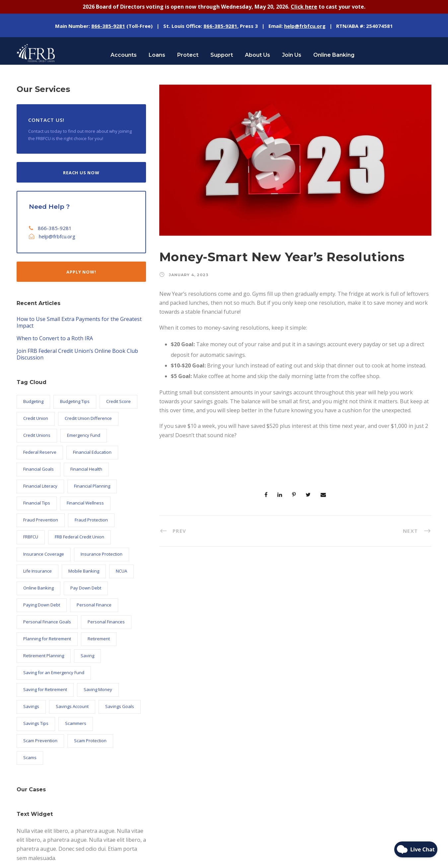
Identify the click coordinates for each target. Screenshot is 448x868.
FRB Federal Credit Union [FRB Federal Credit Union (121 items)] (79, 536)
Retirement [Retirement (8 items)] (99, 638)
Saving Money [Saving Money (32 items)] (98, 689)
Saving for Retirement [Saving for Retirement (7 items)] (45, 689)
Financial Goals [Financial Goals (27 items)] (38, 468)
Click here (304, 6)
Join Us (292, 54)
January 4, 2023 (189, 274)
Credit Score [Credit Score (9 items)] (118, 401)
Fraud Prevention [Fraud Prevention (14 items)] (41, 519)
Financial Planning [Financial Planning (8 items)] (92, 485)
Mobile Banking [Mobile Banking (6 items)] (84, 570)
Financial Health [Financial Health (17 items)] (86, 468)
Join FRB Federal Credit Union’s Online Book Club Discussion (77, 354)
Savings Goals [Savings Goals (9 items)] (120, 706)
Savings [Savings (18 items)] (31, 706)
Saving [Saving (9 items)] (87, 655)
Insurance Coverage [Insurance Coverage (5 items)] (44, 553)
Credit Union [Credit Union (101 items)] (36, 418)
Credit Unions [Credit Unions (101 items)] (37, 434)
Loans (157, 54)
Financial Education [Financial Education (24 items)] (92, 451)
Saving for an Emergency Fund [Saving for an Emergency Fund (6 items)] (54, 672)
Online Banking (334, 54)
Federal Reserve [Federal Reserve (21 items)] (40, 451)
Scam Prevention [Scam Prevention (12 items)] (40, 740)
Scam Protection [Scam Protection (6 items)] (90, 740)
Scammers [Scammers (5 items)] (76, 723)
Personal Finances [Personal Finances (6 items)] (106, 621)
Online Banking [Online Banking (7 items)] (38, 587)
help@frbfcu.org (57, 236)
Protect (188, 54)
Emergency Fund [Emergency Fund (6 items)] (84, 434)
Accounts (124, 54)
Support (222, 54)
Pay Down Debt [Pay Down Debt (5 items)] (86, 587)
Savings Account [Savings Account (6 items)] (72, 706)
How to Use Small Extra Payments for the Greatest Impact (79, 322)
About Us (258, 54)
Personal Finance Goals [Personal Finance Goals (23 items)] (47, 621)
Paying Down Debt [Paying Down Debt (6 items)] (42, 604)
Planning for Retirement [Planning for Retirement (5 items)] (47, 638)
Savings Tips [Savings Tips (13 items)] (36, 723)
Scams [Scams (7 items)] (30, 757)
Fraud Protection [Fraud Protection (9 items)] (91, 519)
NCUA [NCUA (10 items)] (121, 570)
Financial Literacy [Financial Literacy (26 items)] (40, 485)
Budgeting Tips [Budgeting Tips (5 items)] (75, 401)
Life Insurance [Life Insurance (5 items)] (37, 570)
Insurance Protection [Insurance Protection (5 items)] (102, 553)
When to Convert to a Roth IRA (55, 338)
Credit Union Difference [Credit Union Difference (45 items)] (88, 418)
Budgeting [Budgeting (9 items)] (33, 401)
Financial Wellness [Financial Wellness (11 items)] (85, 502)
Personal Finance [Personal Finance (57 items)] (94, 604)
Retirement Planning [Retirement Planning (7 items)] (44, 655)
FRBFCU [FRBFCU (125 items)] (31, 536)
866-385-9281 (55, 227)
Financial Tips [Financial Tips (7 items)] (37, 502)
